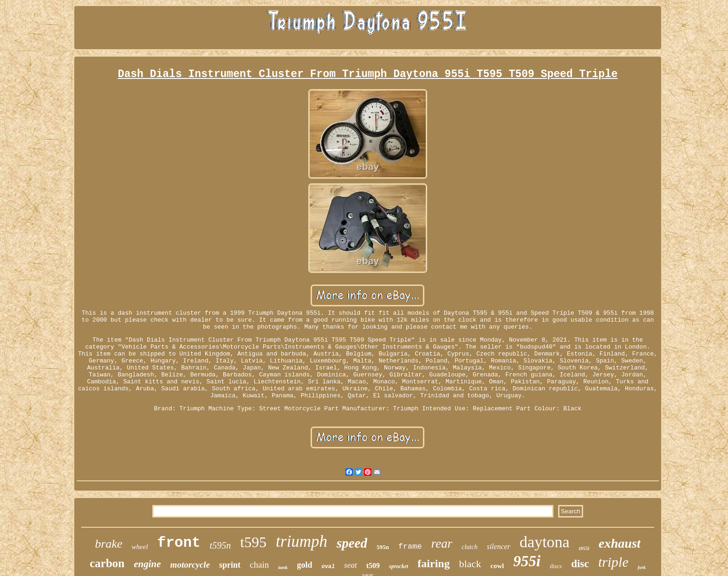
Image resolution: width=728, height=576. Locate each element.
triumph (302, 541)
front (179, 543)
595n (383, 547)
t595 (253, 542)
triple (613, 562)
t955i (584, 548)
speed (352, 543)
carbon (107, 563)
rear (442, 544)
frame (410, 547)
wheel (140, 547)
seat (350, 565)
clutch (469, 547)
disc (580, 564)
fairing (433, 563)
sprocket (399, 566)
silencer (498, 547)
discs (556, 566)
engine (147, 564)
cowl (497, 566)
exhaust (619, 543)
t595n (221, 545)
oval (328, 567)
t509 (373, 566)
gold (304, 565)
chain (259, 565)
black (470, 564)
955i (527, 561)
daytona (545, 542)
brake (108, 544)
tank (283, 567)
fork (641, 567)
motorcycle (190, 565)
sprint (230, 565)
